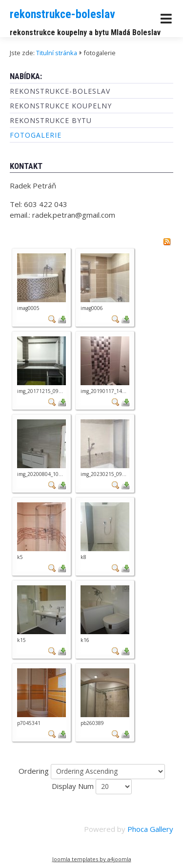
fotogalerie (36, 135)
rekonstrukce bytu (51, 120)
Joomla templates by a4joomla (92, 859)
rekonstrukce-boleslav (62, 14)
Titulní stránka (57, 53)
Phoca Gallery (150, 829)
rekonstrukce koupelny (61, 106)
